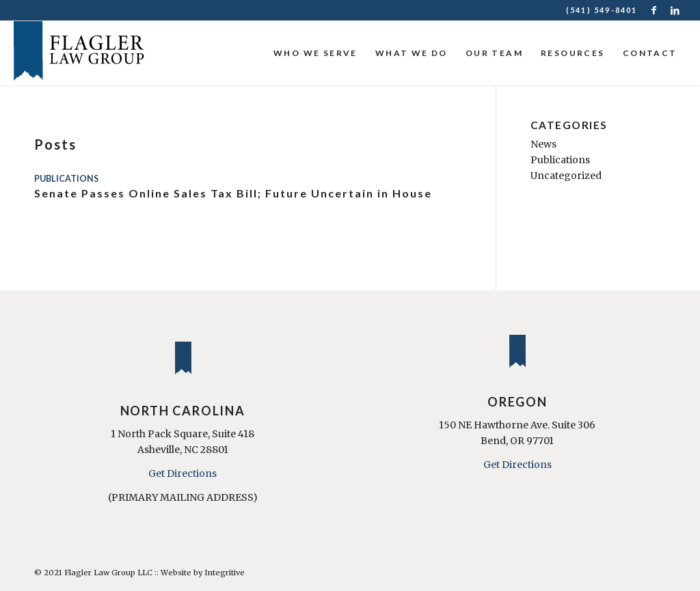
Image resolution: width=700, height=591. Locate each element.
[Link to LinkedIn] (676, 10)
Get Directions (183, 473)
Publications (66, 179)
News (543, 144)
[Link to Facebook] (655, 10)
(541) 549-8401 (602, 10)
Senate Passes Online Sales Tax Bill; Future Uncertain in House (233, 193)
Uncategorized (566, 176)
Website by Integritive (203, 573)
